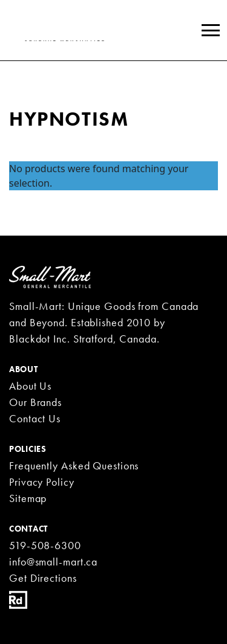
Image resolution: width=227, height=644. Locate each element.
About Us (30, 386)
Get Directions (43, 578)
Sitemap (28, 498)
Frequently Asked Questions (74, 465)
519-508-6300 (45, 545)
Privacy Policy (42, 482)
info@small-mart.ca (53, 562)
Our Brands (35, 402)
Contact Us (35, 418)
